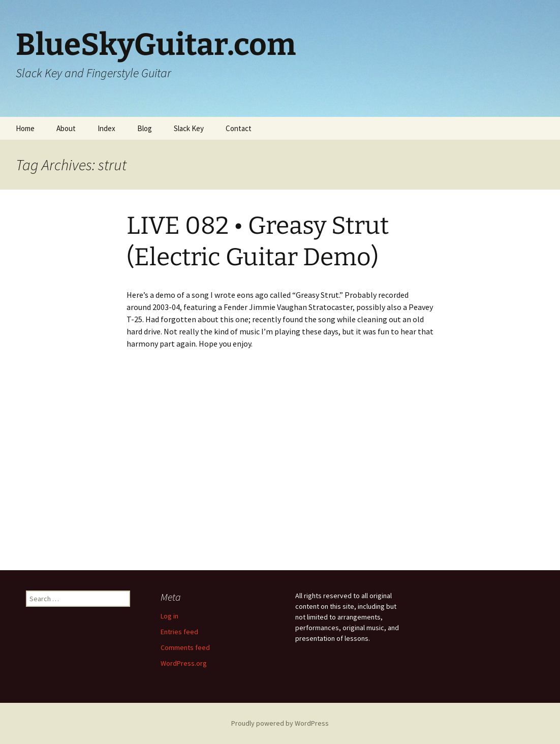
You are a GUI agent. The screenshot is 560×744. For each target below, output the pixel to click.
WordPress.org (184, 663)
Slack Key (189, 128)
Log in (169, 616)
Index (106, 128)
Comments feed (185, 647)
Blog (145, 128)
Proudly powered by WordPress (280, 723)
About (66, 128)
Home (25, 128)
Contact (239, 128)
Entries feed (179, 632)
